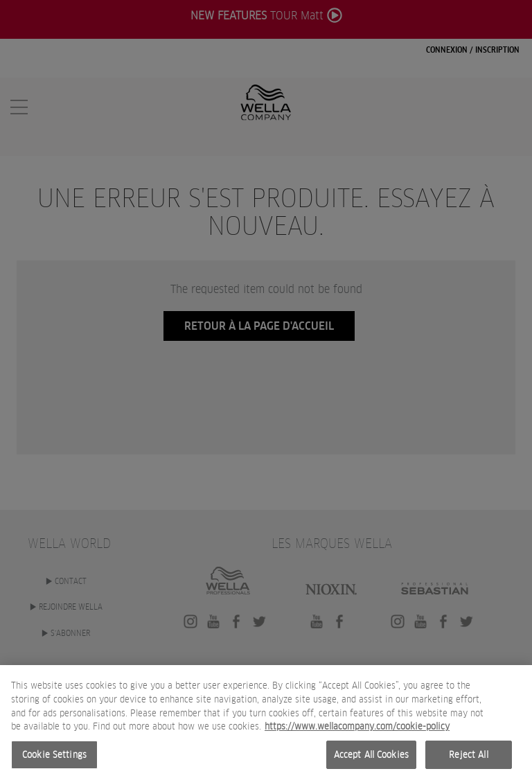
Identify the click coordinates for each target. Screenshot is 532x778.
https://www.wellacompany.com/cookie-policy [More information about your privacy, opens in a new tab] (357, 731)
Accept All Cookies (371, 759)
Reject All (468, 759)
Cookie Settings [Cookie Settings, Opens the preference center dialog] (54, 759)
